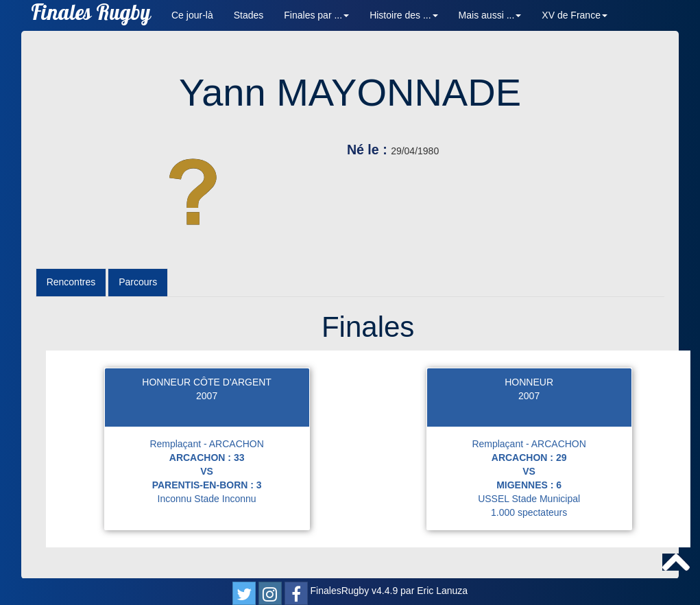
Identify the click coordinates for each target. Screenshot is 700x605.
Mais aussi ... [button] (490, 15)
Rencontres (71, 282)
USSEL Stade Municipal (529, 499)
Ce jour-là (192, 15)
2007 (207, 396)
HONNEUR (529, 382)
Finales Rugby (91, 15)
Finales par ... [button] (316, 15)
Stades (249, 15)
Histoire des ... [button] (403, 15)
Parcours (138, 282)
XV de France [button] (575, 15)
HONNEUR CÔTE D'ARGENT (207, 382)
